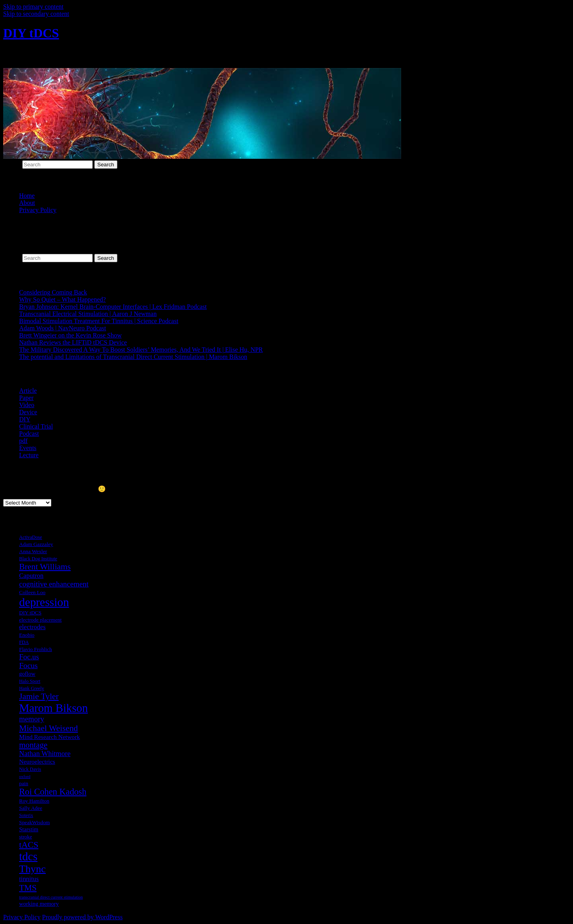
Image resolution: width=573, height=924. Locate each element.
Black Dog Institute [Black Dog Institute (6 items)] (38, 559)
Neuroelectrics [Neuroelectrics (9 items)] (37, 761)
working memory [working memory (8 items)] (39, 904)
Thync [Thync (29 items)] (32, 869)
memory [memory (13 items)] (32, 719)
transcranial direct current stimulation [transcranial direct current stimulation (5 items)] (51, 897)
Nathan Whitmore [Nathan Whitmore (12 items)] (45, 754)
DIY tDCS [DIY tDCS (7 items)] (30, 613)
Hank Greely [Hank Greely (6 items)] (32, 688)
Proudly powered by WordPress (82, 917)
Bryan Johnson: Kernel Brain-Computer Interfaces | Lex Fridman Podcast (113, 307)
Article (28, 391)
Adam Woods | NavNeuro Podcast (62, 328)
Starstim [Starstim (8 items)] (29, 829)
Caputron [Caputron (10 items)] (31, 576)
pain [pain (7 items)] (24, 783)
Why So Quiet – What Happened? (62, 299)
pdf (23, 441)
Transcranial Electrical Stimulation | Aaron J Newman (88, 314)
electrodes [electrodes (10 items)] (32, 627)
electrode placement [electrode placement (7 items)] (40, 620)
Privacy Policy (38, 210)
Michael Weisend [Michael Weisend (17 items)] (49, 728)
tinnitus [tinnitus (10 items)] (29, 879)
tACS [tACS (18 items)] (29, 845)
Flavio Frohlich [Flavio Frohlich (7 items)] (36, 649)
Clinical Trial (36, 426)
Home (27, 196)
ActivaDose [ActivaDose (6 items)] (31, 537)
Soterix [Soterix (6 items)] (26, 815)
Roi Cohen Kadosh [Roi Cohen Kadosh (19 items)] (53, 792)
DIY (25, 419)
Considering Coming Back (53, 292)
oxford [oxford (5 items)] (25, 777)
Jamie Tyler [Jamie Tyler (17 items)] (39, 696)
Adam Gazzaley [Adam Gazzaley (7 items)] (36, 544)
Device (28, 412)
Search (12, 164)
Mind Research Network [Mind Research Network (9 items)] (50, 737)
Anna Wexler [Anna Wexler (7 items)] (33, 551)
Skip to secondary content (36, 14)
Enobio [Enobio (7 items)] (27, 635)
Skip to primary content (33, 7)
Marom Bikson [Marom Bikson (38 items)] (54, 708)
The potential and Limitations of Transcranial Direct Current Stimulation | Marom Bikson (133, 357)
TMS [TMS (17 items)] (28, 888)
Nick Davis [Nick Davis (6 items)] (30, 769)
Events (28, 448)
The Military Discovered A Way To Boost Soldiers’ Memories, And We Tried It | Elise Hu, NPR (141, 350)
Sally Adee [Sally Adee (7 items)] (31, 808)
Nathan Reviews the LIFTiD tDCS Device (73, 342)
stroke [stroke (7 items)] (26, 837)
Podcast (29, 434)
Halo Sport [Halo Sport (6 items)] (30, 681)
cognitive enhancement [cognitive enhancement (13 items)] (54, 584)
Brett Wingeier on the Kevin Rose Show (70, 335)
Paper (26, 398)
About (27, 203)
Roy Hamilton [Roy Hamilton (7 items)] (34, 801)
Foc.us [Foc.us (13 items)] (29, 657)
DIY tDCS (31, 33)
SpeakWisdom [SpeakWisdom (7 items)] (34, 822)
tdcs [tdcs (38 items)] (28, 856)
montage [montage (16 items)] (33, 745)
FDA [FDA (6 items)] (24, 642)
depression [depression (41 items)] (44, 602)
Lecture (29, 455)
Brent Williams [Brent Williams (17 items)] (45, 567)
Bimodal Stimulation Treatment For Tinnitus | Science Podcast (99, 321)
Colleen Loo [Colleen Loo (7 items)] (32, 592)
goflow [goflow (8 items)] (27, 674)
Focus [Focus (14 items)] (28, 666)
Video (27, 405)
